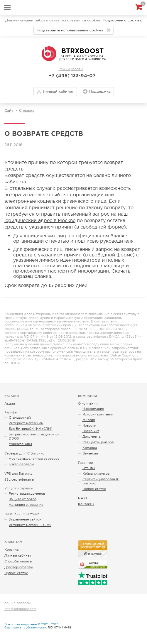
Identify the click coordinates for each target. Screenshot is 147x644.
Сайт (9, 111)
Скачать (121, 271)
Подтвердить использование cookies (70, 30)
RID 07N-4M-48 (59, 627)
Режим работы (71, 69)
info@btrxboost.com (20, 609)
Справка (27, 111)
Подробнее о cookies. (122, 20)
